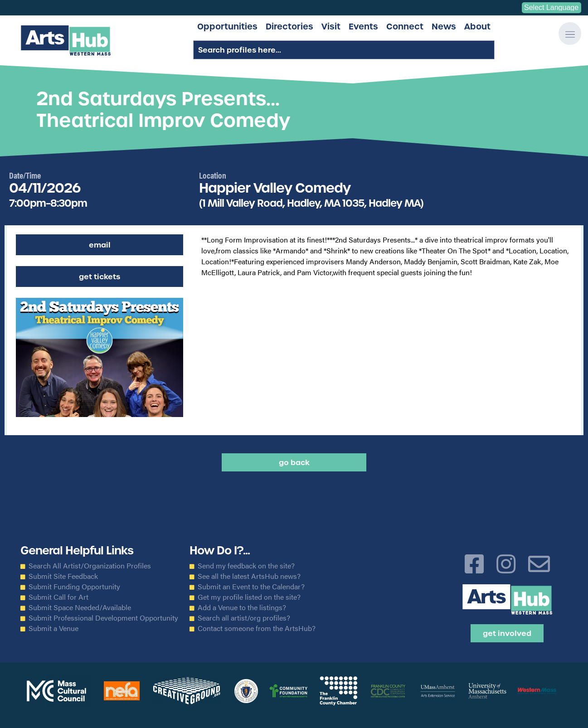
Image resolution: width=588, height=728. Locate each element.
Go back (294, 462)
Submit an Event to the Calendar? (251, 587)
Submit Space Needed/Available (80, 607)
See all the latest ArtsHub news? (249, 576)
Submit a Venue (53, 628)
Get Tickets (100, 277)
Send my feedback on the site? (246, 566)
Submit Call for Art (58, 597)
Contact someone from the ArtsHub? (257, 628)
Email (100, 245)
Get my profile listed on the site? (249, 597)
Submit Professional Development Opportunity (103, 618)
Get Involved (507, 633)
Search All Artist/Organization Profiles (90, 566)
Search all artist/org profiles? (244, 618)
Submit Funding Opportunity (74, 587)
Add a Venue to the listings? (242, 607)
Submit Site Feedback (63, 576)
